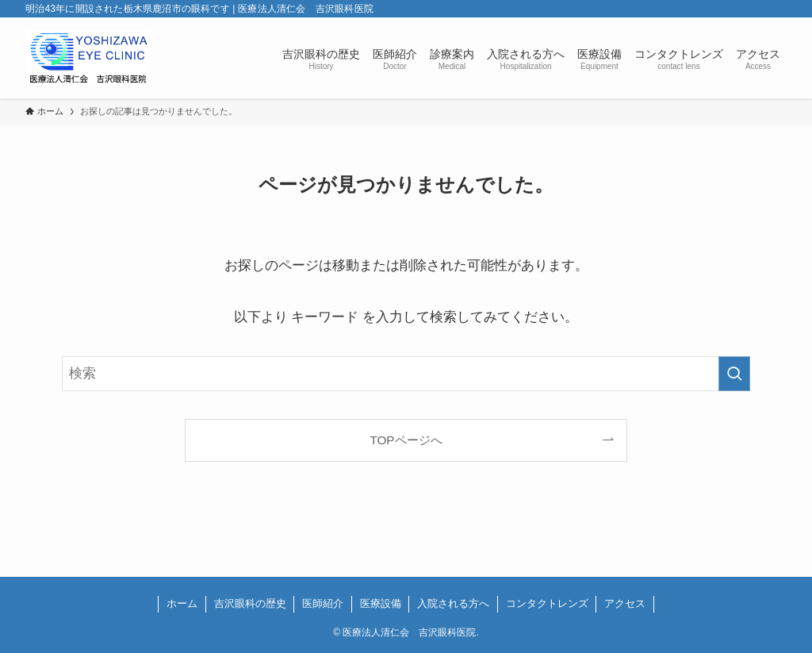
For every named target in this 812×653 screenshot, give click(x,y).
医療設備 (381, 603)
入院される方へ (453, 603)
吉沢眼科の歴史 (250, 603)
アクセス (625, 603)
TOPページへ (406, 440)
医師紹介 (323, 603)
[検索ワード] (406, 374)
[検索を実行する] (734, 374)
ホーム (182, 603)
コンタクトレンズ (547, 603)
